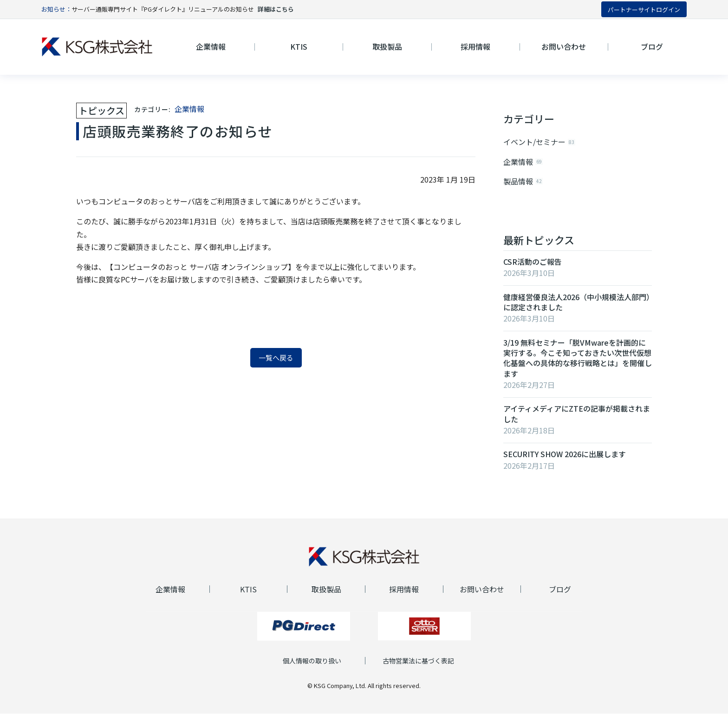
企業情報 (189, 109)
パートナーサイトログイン (644, 10)
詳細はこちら (276, 9)
